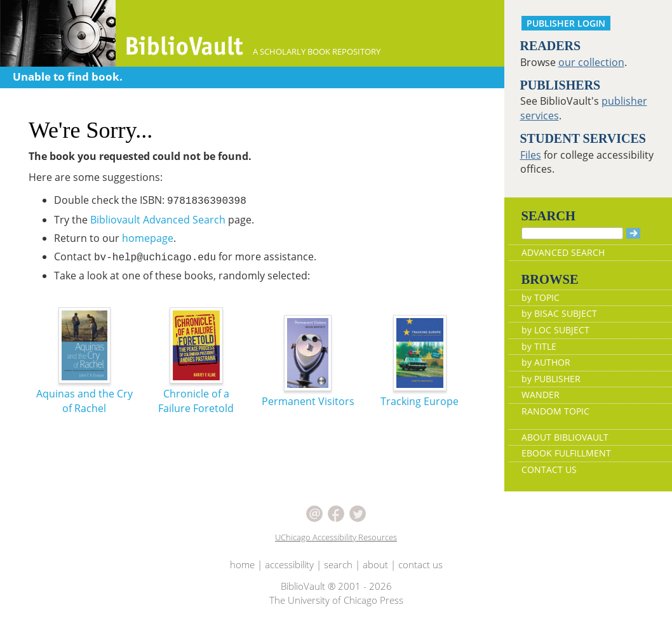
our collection (591, 62)
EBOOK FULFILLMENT (566, 453)
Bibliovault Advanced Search (158, 220)
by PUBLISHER (551, 379)
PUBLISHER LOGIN (566, 23)
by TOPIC (541, 297)
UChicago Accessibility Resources (336, 537)
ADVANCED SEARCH (563, 252)
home (242, 564)
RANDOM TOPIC (555, 411)
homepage (148, 238)
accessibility (289, 564)
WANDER (541, 395)
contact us (420, 564)
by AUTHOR (546, 362)
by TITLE (539, 346)
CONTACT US (549, 469)
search (338, 564)
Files (531, 155)
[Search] (572, 233)
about (375, 564)
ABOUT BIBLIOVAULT (565, 437)
